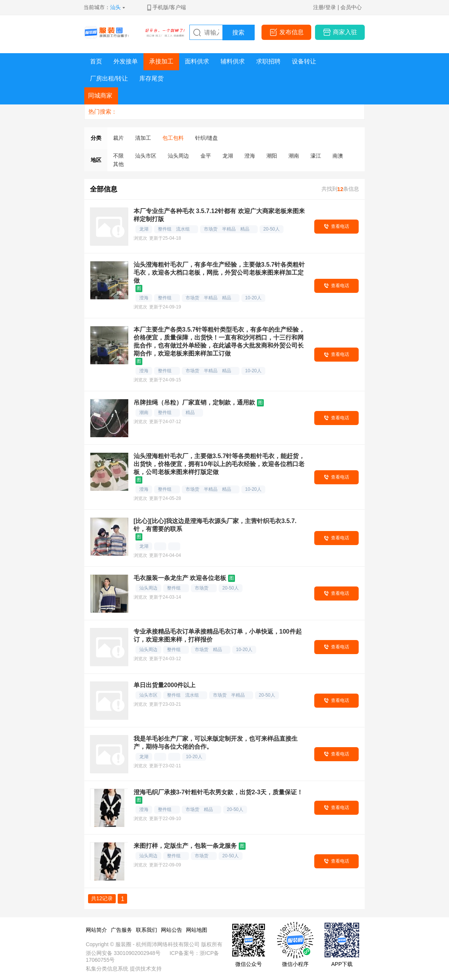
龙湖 (228, 156)
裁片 (118, 138)
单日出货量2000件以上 (165, 685)
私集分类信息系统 (107, 969)
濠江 (316, 156)
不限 (118, 156)
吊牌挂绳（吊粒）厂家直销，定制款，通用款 (194, 402)
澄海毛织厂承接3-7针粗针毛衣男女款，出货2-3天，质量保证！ (218, 792)
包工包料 (173, 138)
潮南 (294, 156)
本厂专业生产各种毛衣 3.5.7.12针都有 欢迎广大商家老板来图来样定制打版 (219, 215)
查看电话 (340, 226)
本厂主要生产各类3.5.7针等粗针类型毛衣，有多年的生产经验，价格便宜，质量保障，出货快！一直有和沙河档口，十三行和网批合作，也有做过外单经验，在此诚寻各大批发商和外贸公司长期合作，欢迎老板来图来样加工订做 (219, 341)
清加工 (143, 138)
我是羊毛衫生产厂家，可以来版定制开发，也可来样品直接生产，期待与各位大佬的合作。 (216, 743)
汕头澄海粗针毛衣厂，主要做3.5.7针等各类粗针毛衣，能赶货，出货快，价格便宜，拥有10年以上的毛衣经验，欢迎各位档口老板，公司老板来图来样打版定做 (219, 464)
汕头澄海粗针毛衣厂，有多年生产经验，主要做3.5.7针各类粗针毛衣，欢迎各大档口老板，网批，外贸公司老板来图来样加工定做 (219, 273)
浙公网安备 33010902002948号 (123, 953)
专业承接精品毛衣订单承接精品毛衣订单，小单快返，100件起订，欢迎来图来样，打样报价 (218, 635)
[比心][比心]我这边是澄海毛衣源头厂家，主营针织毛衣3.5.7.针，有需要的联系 (215, 525)
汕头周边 (178, 156)
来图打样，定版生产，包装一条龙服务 (185, 846)
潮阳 (272, 156)
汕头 (115, 7)
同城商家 (100, 96)
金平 (206, 156)
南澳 (338, 156)
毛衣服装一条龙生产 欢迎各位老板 (180, 578)
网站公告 (172, 930)
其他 (118, 164)
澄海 (250, 156)
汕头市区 (146, 156)
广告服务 (121, 930)
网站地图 (197, 930)
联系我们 (147, 930)
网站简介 (96, 930)
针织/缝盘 (206, 138)
